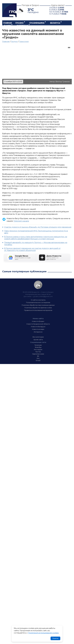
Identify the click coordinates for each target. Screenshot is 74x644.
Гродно (19, 23)
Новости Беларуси (38, 327)
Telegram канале (21, 221)
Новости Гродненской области (38, 324)
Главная (7, 23)
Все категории (38, 337)
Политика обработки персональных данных (38, 305)
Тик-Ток (38, 352)
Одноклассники (38, 354)
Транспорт (24, 41)
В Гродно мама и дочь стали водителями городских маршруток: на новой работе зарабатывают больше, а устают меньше (36, 238)
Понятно (55, 638)
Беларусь (55, 23)
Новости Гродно (38, 321)
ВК (38, 356)
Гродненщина (37, 23)
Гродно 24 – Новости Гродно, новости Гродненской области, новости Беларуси (9, 10)
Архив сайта (38, 340)
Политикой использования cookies (43, 633)
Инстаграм (38, 349)
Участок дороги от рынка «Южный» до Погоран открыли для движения (38, 227)
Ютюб (38, 360)
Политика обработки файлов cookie (38, 308)
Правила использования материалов (38, 310)
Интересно (22, 26)
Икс (38, 358)
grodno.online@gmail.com (43, 296)
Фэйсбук (38, 347)
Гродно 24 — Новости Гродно (38, 285)
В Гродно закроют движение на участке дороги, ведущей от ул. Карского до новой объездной (32, 249)
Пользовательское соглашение (38, 302)
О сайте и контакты (38, 300)
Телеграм (38, 345)
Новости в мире (38, 329)
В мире (7, 26)
